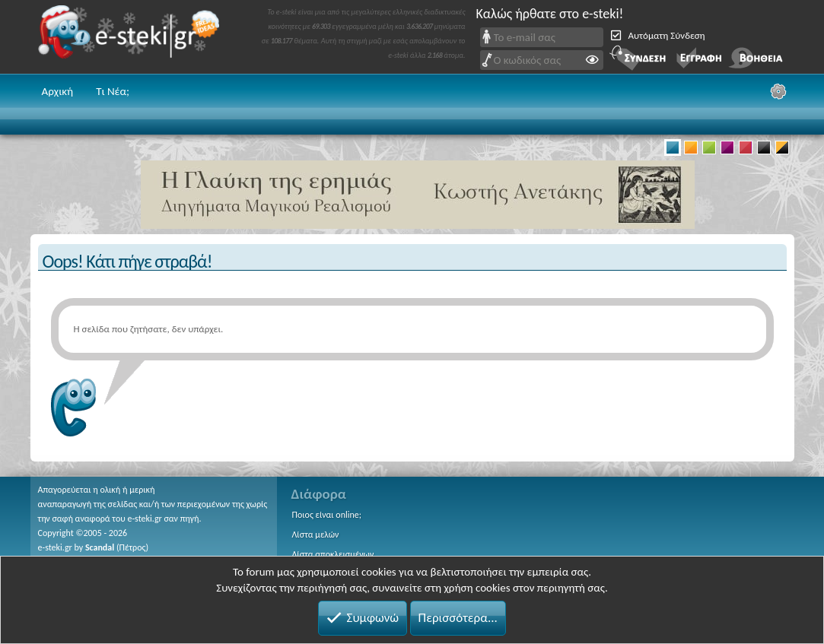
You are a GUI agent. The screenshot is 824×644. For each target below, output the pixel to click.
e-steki (133, 37)
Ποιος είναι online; (327, 515)
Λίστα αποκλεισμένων (333, 554)
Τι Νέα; (113, 91)
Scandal (100, 547)
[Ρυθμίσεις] (778, 91)
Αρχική (58, 91)
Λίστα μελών (316, 535)
